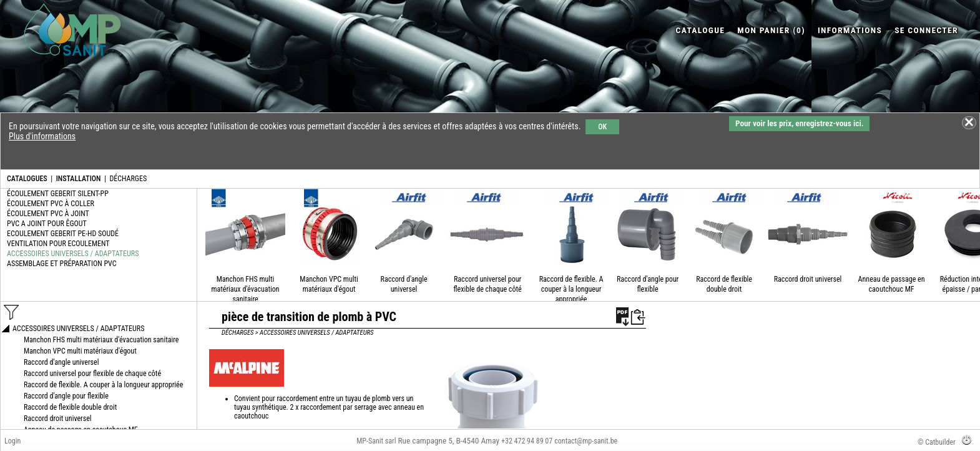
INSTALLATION (79, 179)
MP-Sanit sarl (376, 441)
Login (12, 441)
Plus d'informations (42, 136)
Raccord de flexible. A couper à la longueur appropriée (571, 289)
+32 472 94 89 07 (527, 441)
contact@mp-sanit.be (586, 441)
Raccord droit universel (808, 279)
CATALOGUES (27, 179)
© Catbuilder (937, 442)
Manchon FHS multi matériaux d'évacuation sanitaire (245, 289)
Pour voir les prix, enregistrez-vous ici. (799, 123)
